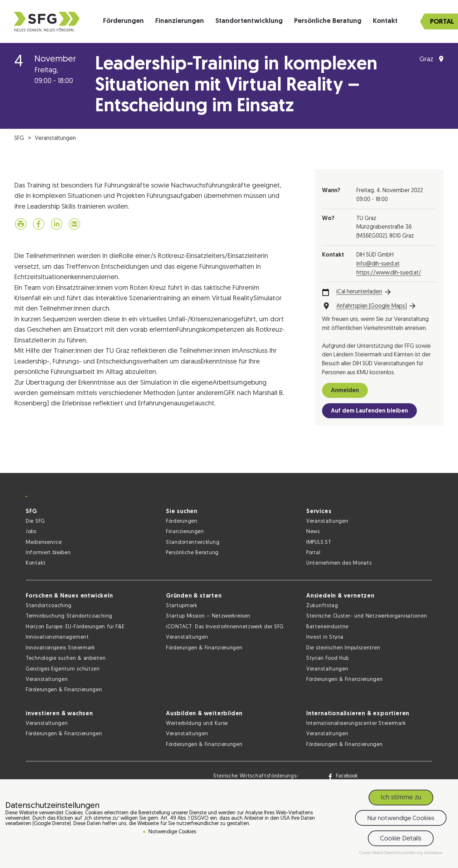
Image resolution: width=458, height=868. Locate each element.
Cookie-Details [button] (372, 853)
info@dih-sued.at (378, 264)
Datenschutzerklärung (404, 853)
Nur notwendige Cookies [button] (401, 818)
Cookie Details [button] (401, 839)
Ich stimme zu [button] (401, 798)
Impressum (433, 853)
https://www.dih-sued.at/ (389, 273)
